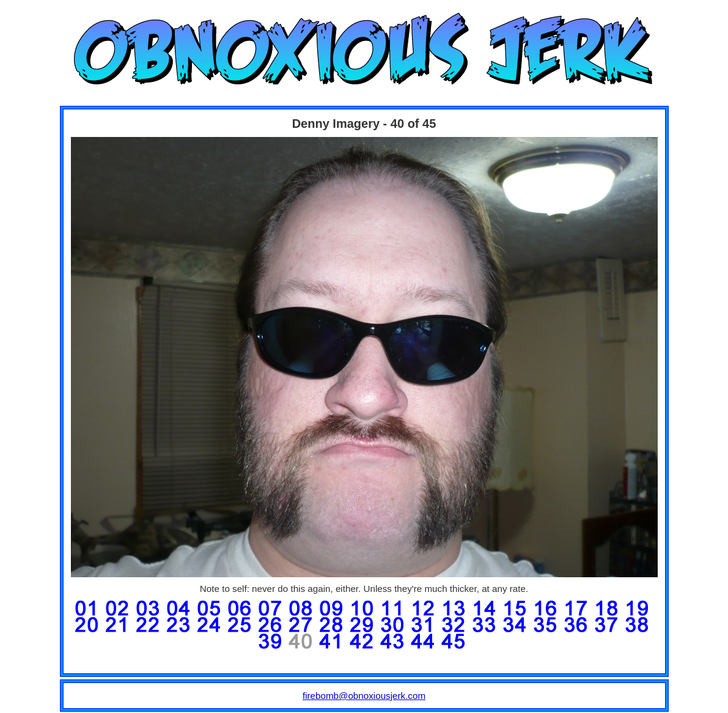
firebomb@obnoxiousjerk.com (364, 696)
